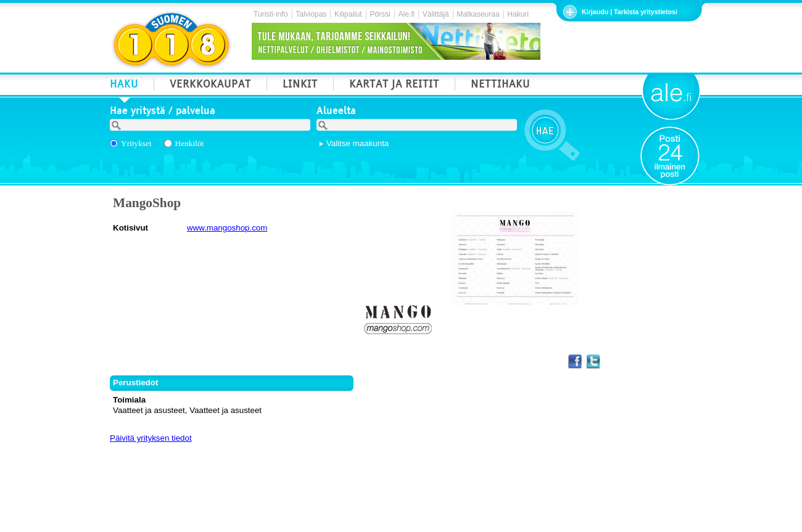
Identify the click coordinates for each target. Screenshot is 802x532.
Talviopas (311, 14)
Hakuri (518, 14)
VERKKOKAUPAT (210, 85)
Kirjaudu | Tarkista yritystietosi (630, 12)
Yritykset (136, 143)
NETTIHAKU (500, 85)
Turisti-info (271, 14)
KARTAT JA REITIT (394, 85)
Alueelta (336, 112)
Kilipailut (348, 14)
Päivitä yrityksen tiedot (151, 438)
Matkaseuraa (478, 14)
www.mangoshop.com (227, 228)
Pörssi (380, 14)
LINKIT (300, 85)
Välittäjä (436, 14)
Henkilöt (190, 143)
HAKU (124, 85)
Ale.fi (406, 14)
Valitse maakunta (358, 143)
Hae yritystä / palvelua (163, 112)
